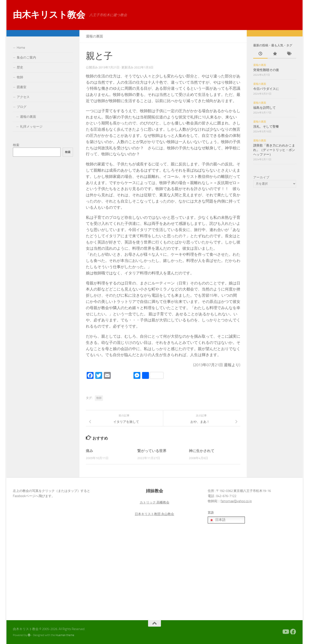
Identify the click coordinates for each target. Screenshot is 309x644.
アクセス (23, 97)
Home (21, 48)
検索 (16, 145)
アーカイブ (261, 177)
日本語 (217, 520)
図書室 (22, 87)
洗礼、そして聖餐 (266, 127)
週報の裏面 (94, 36)
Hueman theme (65, 635)
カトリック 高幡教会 (154, 502)
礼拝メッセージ (31, 127)
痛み (89, 451)
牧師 (99, 398)
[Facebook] (293, 632)
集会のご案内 (26, 57)
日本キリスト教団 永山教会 (154, 514)
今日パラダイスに (266, 89)
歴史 (20, 67)
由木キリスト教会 (49, 15)
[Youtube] (285, 632)
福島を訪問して (264, 108)
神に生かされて (202, 451)
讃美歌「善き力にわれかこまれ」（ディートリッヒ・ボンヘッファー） (274, 150)
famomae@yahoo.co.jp (236, 501)
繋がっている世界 (152, 451)
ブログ (22, 107)
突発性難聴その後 (266, 70)
